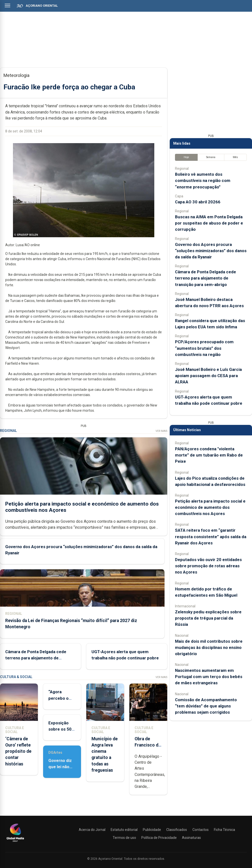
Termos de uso (124, 838)
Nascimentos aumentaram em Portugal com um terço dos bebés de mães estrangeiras (209, 677)
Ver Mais (161, 431)
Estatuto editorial (124, 830)
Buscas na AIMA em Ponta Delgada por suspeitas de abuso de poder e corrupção (209, 223)
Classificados (177, 830)
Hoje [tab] (186, 157)
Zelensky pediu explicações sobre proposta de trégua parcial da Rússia (208, 618)
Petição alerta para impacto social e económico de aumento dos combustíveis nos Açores (210, 507)
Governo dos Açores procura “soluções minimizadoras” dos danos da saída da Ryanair (211, 251)
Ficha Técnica (224, 830)
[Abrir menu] (7, 5)
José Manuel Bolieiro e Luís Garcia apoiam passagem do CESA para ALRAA (208, 376)
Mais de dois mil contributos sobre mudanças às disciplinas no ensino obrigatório (209, 647)
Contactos (201, 830)
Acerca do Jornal (92, 830)
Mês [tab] (235, 157)
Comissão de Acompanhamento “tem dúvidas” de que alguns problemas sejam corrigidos (206, 706)
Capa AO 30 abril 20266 (198, 202)
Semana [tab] (211, 157)
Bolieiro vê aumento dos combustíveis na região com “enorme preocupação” (203, 180)
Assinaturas (191, 838)
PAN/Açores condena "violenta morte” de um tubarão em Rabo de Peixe (209, 455)
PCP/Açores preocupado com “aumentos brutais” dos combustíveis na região (204, 348)
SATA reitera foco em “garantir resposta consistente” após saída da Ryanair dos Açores (211, 536)
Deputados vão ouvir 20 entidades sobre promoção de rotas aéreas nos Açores (208, 566)
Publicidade (152, 830)
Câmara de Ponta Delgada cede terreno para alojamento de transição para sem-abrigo (36, 658)
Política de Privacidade (159, 838)
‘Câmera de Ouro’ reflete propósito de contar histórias (18, 751)
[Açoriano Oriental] (15, 842)
